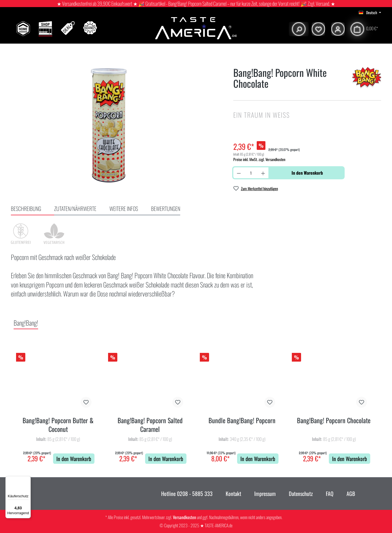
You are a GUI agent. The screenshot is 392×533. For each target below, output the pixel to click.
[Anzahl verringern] (239, 173)
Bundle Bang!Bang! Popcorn (242, 421)
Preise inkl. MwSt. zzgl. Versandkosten (259, 159)
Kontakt (233, 493)
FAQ (330, 493)
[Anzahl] (251, 173)
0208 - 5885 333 (194, 493)
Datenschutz (301, 493)
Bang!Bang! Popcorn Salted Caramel (150, 425)
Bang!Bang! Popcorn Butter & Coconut (58, 425)
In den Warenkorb (307, 173)
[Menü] (27, 479)
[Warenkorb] (364, 29)
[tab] (33, 209)
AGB (351, 493)
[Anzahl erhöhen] (263, 173)
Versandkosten (184, 517)
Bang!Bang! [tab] (26, 323)
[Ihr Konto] (337, 29)
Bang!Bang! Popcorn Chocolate (334, 421)
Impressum (265, 493)
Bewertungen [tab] (166, 208)
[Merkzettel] (318, 29)
